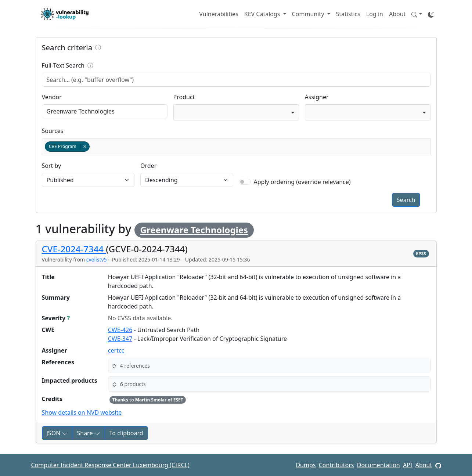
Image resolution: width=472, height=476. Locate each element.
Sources (53, 131)
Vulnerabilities (219, 14)
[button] (417, 14)
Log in (375, 14)
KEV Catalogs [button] (263, 14)
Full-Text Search (113, 65)
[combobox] (236, 112)
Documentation (379, 465)
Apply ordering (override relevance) (302, 182)
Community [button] (309, 14)
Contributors (336, 465)
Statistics (348, 14)
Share (88, 433)
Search (406, 200)
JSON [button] (57, 433)
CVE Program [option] (67, 146)
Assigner (317, 97)
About (397, 14)
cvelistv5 (97, 259)
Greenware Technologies (194, 230)
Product (184, 97)
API (408, 465)
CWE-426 (120, 330)
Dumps (306, 465)
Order (148, 166)
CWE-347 (120, 339)
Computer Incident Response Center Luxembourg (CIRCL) (110, 465)
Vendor (52, 97)
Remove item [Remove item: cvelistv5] (85, 147)
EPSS (421, 254)
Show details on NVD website (82, 412)
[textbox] (93, 147)
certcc (116, 350)
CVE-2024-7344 (74, 249)
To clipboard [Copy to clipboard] (126, 433)
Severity (56, 318)
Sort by (52, 166)
